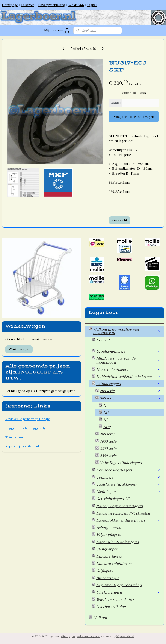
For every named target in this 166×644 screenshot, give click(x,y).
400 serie (107, 434)
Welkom (100, 617)
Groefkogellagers (128, 351)
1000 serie (108, 441)
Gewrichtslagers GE (113, 499)
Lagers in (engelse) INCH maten (123, 513)
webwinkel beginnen (89, 636)
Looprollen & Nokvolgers (117, 542)
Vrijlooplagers (109, 534)
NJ (105, 420)
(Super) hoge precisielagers (119, 506)
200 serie (130, 391)
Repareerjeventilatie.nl (22, 446)
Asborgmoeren (109, 527)
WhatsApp (76, 5)
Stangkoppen (107, 549)
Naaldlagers (128, 491)
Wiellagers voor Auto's (115, 599)
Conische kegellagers (128, 470)
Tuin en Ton (14, 437)
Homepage (10, 5)
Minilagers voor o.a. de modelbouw (128, 360)
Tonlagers (128, 477)
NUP (107, 427)
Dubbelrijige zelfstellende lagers (128, 376)
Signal (92, 5)
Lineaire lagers (109, 556)
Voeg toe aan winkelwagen (134, 117)
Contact (103, 340)
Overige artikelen (111, 606)
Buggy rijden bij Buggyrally (26, 428)
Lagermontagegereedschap (119, 585)
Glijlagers (105, 570)
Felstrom (28, 5)
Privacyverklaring (51, 5)
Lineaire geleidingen (114, 563)
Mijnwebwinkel (125, 636)
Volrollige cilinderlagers (121, 463)
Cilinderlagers (128, 384)
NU (106, 412)
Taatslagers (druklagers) (128, 484)
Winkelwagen (19, 349)
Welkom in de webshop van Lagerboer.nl (127, 331)
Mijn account (57, 30)
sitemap (66, 636)
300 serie (130, 398)
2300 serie (108, 456)
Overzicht (120, 220)
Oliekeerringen (128, 592)
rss (73, 636)
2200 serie (108, 448)
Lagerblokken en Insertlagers (128, 520)
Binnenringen (108, 578)
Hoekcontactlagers (128, 369)
